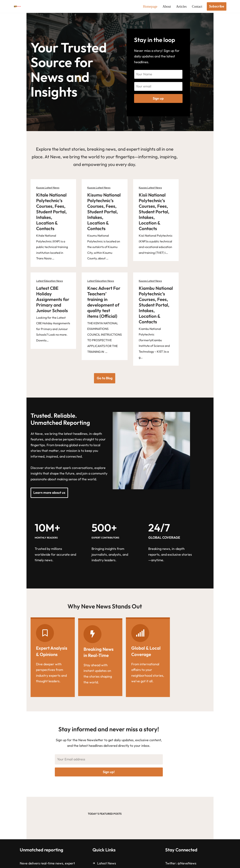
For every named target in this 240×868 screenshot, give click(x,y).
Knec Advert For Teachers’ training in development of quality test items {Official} (120, 279)
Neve (18, 863)
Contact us (105, 834)
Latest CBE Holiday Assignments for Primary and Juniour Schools (49, 276)
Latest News (107, 821)
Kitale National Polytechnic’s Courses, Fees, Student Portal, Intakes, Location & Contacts (46, 211)
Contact (197, 7)
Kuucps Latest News (35, 193)
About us (104, 827)
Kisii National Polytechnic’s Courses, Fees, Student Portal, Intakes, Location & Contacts (186, 211)
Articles (181, 7)
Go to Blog (120, 333)
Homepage (150, 7)
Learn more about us (37, 452)
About (167, 7)
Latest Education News (37, 264)
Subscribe (217, 6)
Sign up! (120, 727)
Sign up (182, 101)
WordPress (51, 863)
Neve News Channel (194, 838)
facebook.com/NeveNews (201, 832)
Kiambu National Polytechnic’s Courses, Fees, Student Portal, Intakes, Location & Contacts (186, 282)
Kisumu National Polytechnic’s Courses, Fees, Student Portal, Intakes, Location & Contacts (116, 211)
